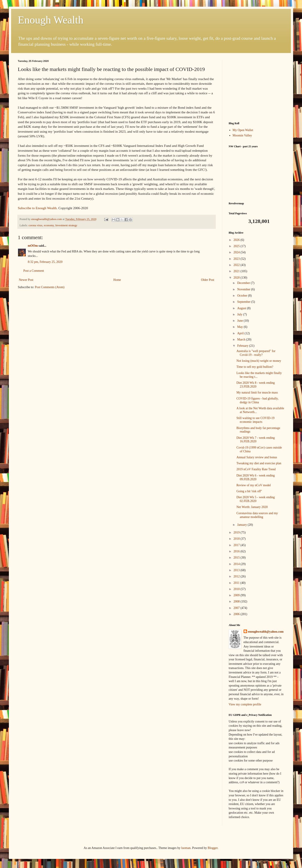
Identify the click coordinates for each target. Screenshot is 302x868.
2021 (237, 271)
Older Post (208, 280)
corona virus (35, 225)
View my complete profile (245, 704)
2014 (237, 564)
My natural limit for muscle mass (257, 393)
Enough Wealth (51, 20)
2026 (237, 240)
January (242, 525)
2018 (237, 539)
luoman (186, 848)
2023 (237, 259)
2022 (237, 265)
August (242, 308)
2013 (237, 570)
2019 (237, 532)
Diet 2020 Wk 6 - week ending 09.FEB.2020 (256, 477)
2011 (237, 583)
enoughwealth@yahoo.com (266, 632)
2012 (237, 576)
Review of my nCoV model (254, 485)
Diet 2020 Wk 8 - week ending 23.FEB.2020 (256, 385)
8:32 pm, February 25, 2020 (45, 262)
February (243, 346)
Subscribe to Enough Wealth (37, 208)
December (244, 283)
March (242, 340)
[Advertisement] (256, 87)
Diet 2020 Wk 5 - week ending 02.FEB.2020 (256, 499)
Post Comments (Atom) (50, 287)
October (243, 296)
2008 (237, 601)
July (240, 314)
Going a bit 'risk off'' (249, 491)
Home (117, 280)
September (244, 302)
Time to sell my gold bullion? (255, 367)
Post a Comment (34, 271)
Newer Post (26, 280)
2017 (237, 545)
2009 (237, 595)
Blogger (213, 848)
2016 (237, 551)
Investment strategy (66, 225)
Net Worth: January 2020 (252, 507)
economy (49, 225)
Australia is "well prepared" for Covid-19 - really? (256, 353)
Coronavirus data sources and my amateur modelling (257, 515)
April (241, 333)
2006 (237, 614)
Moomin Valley (242, 135)
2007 (237, 608)
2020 (237, 278)
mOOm (33, 246)
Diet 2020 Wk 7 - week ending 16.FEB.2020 (256, 440)
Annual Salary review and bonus (257, 457)
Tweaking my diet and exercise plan (259, 463)
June (240, 321)
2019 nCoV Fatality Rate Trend (256, 469)
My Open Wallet (243, 130)
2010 (237, 589)
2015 (237, 558)
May (240, 327)
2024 (237, 252)
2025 (237, 246)
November (244, 289)
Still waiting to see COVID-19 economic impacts (255, 420)
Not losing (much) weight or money (259, 361)
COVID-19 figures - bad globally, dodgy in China (257, 400)
